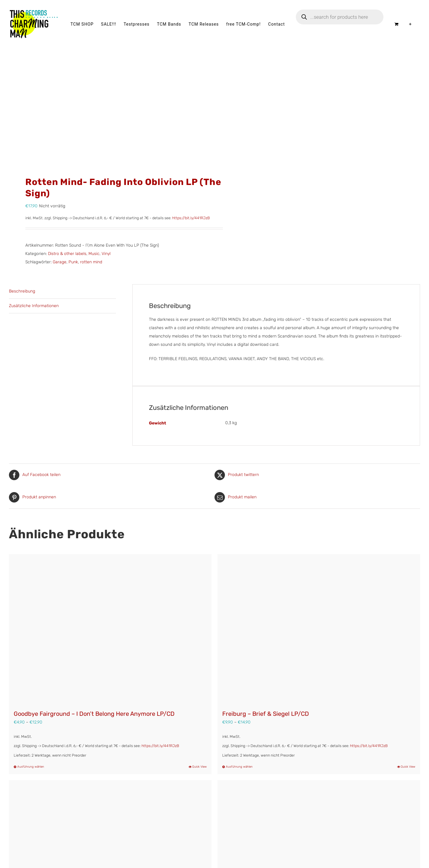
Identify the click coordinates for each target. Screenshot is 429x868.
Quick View (199, 767)
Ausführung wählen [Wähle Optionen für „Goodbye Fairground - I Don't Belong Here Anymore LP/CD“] (31, 767)
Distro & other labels (67, 254)
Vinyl (106, 254)
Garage (60, 262)
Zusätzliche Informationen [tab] (34, 306)
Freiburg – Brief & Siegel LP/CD (266, 714)
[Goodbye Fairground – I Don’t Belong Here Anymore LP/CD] (110, 629)
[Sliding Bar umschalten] (410, 24)
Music (94, 254)
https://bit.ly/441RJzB (191, 218)
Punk (73, 262)
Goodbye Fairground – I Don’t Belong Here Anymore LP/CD (94, 714)
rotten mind (91, 262)
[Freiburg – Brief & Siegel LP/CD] (319, 629)
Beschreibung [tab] (22, 291)
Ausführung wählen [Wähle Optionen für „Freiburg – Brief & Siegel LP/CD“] (239, 767)
